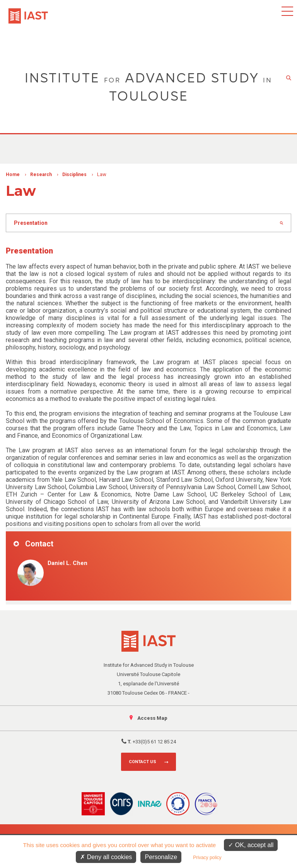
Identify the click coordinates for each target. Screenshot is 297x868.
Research (41, 175)
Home (13, 175)
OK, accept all (251, 845)
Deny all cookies (106, 857)
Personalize (161, 857)
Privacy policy (207, 858)
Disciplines (74, 175)
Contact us (143, 762)
